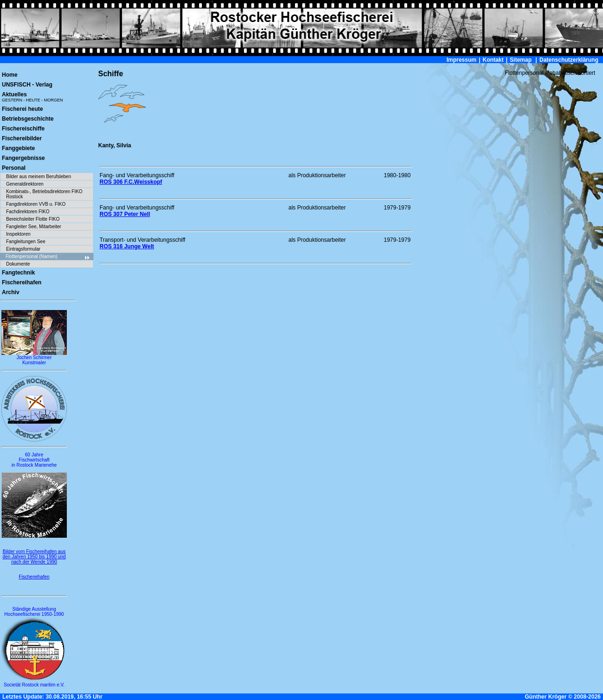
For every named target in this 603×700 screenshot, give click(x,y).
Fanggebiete (18, 148)
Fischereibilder (22, 138)
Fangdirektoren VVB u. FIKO (36, 204)
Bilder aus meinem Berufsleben (39, 177)
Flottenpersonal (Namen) (48, 257)
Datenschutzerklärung (569, 60)
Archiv (11, 292)
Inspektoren (18, 234)
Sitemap (521, 60)
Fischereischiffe (23, 129)
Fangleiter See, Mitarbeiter (34, 227)
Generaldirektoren (25, 184)
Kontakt (493, 60)
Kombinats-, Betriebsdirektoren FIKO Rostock (44, 194)
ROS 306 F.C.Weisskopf (131, 182)
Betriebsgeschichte (28, 119)
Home (10, 75)
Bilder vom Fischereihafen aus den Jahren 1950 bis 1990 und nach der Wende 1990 (34, 557)
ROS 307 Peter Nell (125, 214)
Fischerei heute (22, 109)
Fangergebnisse (23, 158)
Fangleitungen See (26, 242)
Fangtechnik (18, 273)
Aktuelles (32, 97)
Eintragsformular (23, 249)
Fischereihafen (22, 282)
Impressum (461, 60)
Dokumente (18, 264)
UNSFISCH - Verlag (27, 85)
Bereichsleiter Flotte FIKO (33, 219)
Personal (14, 168)
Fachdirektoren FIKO (28, 212)
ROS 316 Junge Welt (127, 246)
